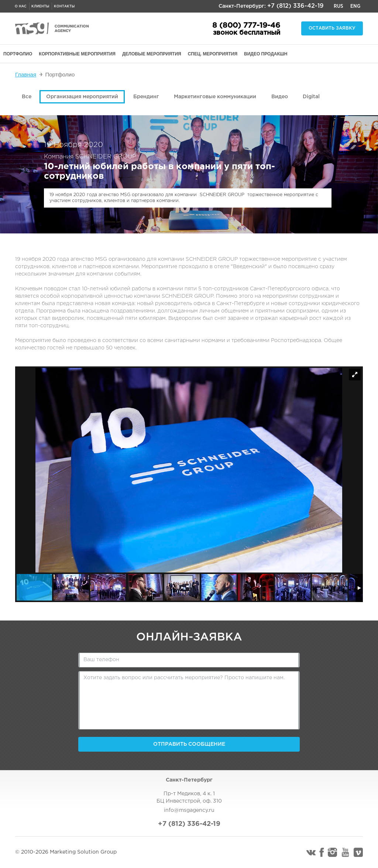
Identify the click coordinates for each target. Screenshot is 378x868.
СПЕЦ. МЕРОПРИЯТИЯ (213, 54)
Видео (280, 97)
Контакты (64, 6)
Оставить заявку (332, 28)
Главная (26, 74)
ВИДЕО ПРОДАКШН (266, 54)
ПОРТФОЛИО (18, 54)
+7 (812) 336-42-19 (295, 6)
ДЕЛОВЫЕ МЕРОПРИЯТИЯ (152, 54)
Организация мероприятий (82, 97)
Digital (311, 97)
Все (27, 97)
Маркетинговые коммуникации (215, 97)
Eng (355, 6)
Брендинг (146, 97)
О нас (21, 6)
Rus (339, 6)
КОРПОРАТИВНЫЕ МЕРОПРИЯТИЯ (77, 54)
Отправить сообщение (189, 744)
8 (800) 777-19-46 (246, 25)
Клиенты (40, 6)
